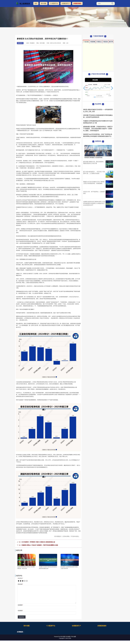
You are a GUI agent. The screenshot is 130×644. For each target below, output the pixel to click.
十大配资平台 (54, 3)
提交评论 (22, 617)
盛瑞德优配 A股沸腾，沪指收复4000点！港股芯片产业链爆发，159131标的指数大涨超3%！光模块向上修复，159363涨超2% (98, 129)
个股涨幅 (86, 42)
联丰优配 (44, 3)
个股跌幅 (93, 42)
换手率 (111, 42)
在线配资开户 (66, 3)
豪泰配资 (20, 43)
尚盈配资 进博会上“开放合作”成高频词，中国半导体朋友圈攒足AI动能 (40, 545)
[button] (84, 88)
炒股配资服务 (77, 3)
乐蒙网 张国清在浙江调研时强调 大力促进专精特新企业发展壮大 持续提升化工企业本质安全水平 (94, 203)
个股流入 (99, 42)
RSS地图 (68, 637)
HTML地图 (73, 637)
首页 (36, 3)
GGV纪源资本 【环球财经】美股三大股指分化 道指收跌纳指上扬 (38, 542)
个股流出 (105, 42)
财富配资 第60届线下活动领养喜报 (93, 157)
